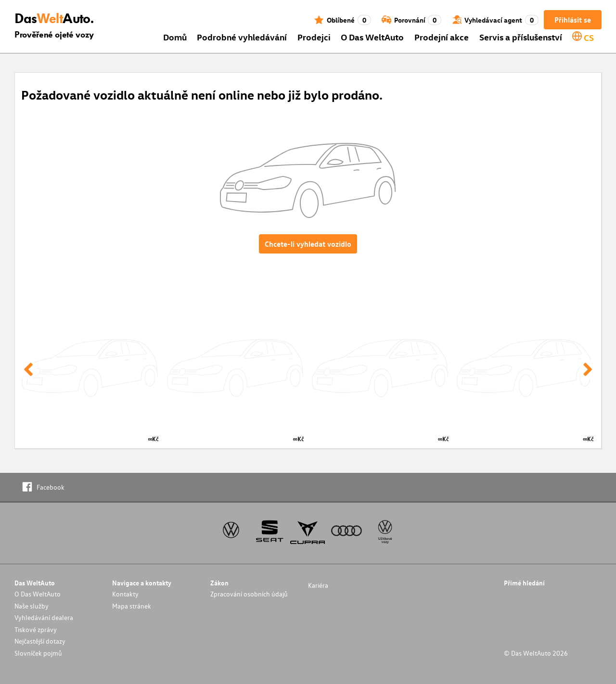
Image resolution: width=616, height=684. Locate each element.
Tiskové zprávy (36, 629)
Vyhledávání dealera (44, 617)
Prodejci (314, 37)
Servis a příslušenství (521, 37)
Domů (175, 37)
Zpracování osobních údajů (249, 594)
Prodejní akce (442, 37)
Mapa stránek (132, 606)
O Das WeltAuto (372, 37)
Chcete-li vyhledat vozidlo (308, 244)
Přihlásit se (573, 20)
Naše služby (32, 606)
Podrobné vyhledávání (242, 37)
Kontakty (125, 594)
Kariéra (318, 585)
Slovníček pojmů (38, 653)
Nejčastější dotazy (40, 641)
